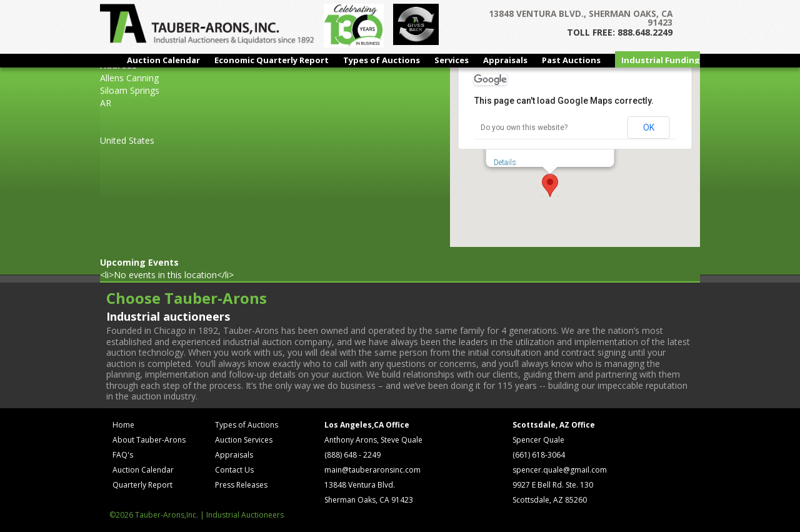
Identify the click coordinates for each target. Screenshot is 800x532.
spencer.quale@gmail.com (560, 470)
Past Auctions (571, 60)
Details (505, 163)
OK (649, 128)
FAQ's (123, 455)
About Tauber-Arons (149, 440)
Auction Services (244, 440)
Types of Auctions (382, 60)
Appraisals (505, 60)
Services (452, 60)
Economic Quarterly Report (272, 60)
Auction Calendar (163, 60)
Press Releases (241, 485)
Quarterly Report (142, 485)
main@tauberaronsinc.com (372, 470)
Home (123, 425)
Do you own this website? (524, 128)
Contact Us (234, 470)
